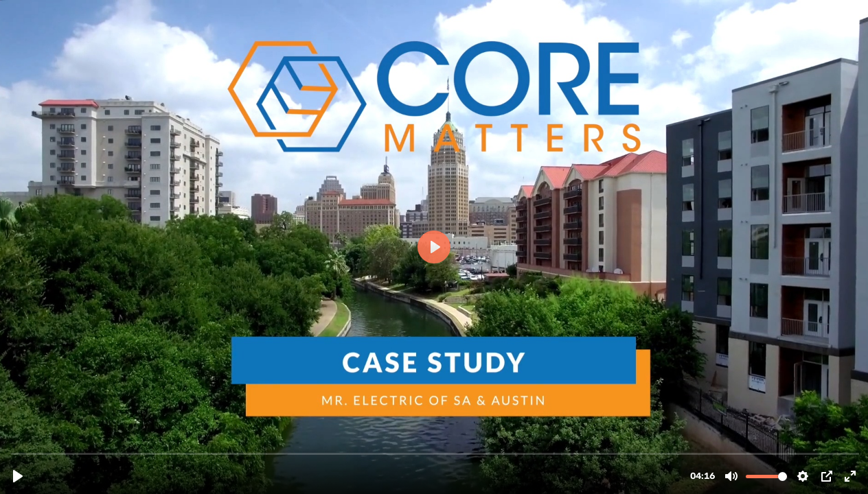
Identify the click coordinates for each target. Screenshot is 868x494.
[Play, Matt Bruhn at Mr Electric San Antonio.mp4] (18, 476)
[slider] (435, 453)
